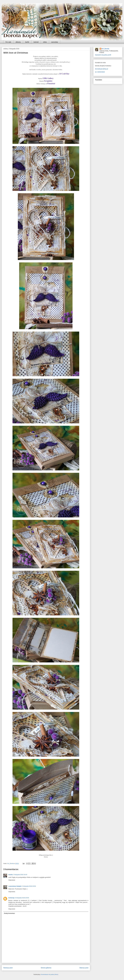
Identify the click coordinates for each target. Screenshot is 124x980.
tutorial (36, 42)
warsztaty (55, 42)
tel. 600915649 (100, 72)
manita (11, 875)
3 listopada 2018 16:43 (20, 875)
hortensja (11, 898)
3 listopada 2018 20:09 (29, 886)
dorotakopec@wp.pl (101, 69)
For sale (8, 42)
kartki (27, 42)
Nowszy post (8, 968)
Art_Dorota (105, 49)
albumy (18, 42)
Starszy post (84, 968)
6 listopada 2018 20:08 (22, 898)
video (45, 42)
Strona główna (46, 968)
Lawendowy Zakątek (15, 886)
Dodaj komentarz (10, 913)
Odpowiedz (12, 880)
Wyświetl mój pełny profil (103, 55)
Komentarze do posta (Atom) (50, 974)
